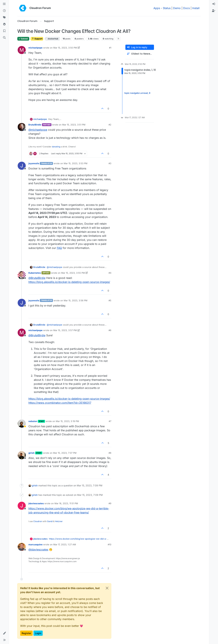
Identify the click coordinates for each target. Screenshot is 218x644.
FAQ (59, 248)
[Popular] (4, 24)
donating (56, 147)
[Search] (4, 38)
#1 (110, 48)
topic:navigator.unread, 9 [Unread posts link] (137, 93)
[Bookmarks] (4, 31)
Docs (186, 8)
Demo (177, 8)
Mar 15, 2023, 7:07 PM (65, 453)
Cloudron (38, 521)
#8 (110, 453)
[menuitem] (214, 4)
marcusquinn (35, 544)
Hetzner (59, 521)
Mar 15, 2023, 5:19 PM (67, 421)
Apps (157, 8)
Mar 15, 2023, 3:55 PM (73, 273)
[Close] (107, 588)
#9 (110, 503)
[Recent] (4, 11)
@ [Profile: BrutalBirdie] (37, 278)
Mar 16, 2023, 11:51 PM (66, 503)
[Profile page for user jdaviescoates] (22, 506)
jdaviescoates (36, 503)
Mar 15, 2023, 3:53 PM (76, 163)
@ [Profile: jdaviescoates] (38, 550)
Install (196, 8)
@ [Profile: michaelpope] (38, 130)
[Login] (214, 4)
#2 (110, 125)
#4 (110, 273)
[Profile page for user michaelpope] (22, 50)
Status (167, 8)
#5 (110, 300)
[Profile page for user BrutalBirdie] (22, 127)
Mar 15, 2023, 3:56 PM (76, 300)
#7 (110, 421)
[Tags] (4, 18)
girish (31, 453)
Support (37, 39)
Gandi (50, 521)
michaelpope (35, 48)
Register (26, 633)
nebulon (33, 421)
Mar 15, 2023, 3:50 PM (65, 48)
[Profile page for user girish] (22, 455)
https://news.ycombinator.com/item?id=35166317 (60, 403)
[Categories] (4, 4)
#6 (110, 330)
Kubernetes (35, 273)
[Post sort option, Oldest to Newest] (140, 54)
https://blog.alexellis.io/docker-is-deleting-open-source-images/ (69, 282)
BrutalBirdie (35, 125)
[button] (4, 633)
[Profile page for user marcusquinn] (22, 547)
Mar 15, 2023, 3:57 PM (65, 330)
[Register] (214, 11)
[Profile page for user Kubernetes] (22, 275)
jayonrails (34, 163)
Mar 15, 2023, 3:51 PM (74, 125)
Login (38, 633)
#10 (110, 544)
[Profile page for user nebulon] (22, 424)
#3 (110, 163)
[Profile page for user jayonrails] (22, 166)
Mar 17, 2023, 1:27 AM (65, 544)
